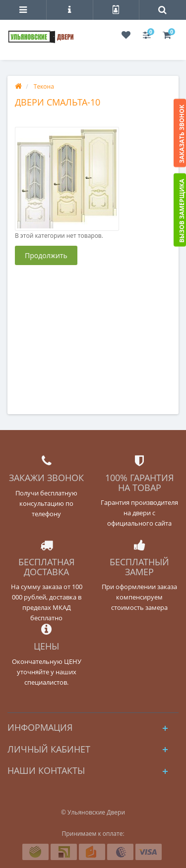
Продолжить (46, 255)
